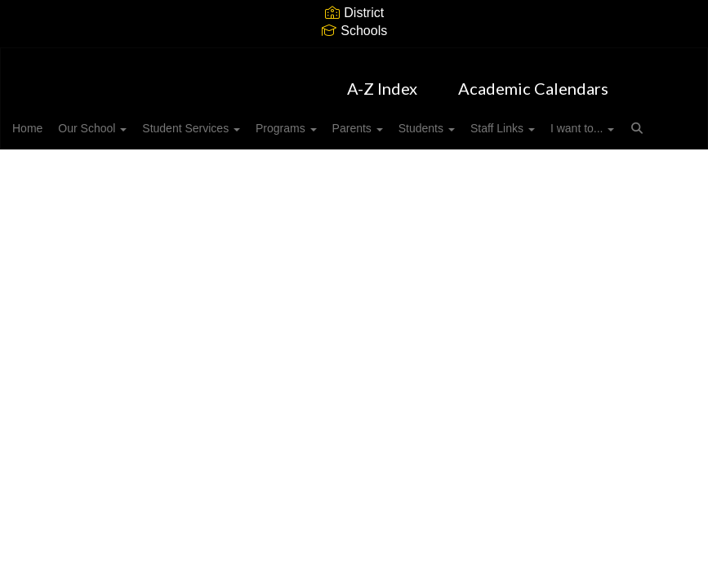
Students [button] (497, 120)
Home (53, 120)
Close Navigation (208, 167)
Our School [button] (127, 120)
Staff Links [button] (582, 120)
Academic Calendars (533, 80)
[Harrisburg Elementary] (354, 58)
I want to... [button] (69, 161)
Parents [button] (419, 120)
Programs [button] (338, 120)
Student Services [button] (234, 120)
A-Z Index (382, 80)
